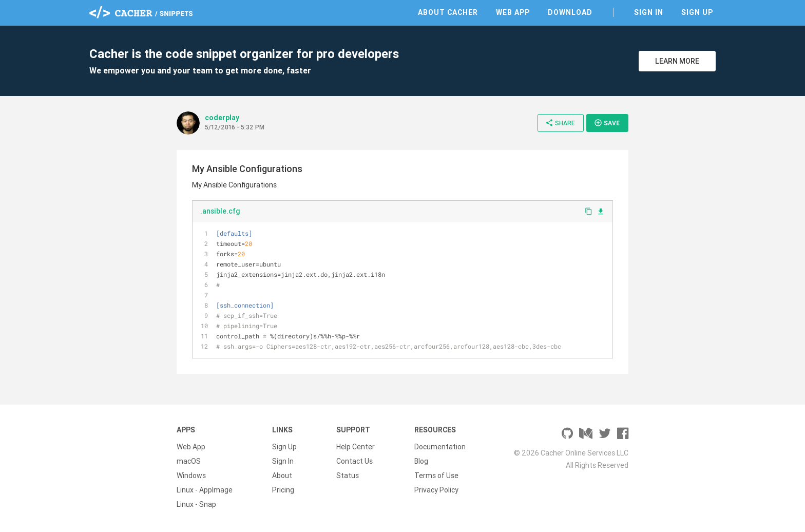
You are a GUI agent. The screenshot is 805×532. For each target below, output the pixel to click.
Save (607, 123)
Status (348, 476)
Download (570, 12)
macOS (189, 461)
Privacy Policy (436, 490)
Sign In (649, 12)
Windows (191, 476)
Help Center (356, 447)
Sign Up (697, 12)
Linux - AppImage (205, 490)
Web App (513, 12)
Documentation (440, 447)
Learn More (677, 61)
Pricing (283, 490)
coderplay (222, 118)
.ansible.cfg (220, 211)
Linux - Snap (196, 504)
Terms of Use (436, 476)
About (282, 476)
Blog (421, 461)
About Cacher (448, 12)
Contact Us (354, 461)
